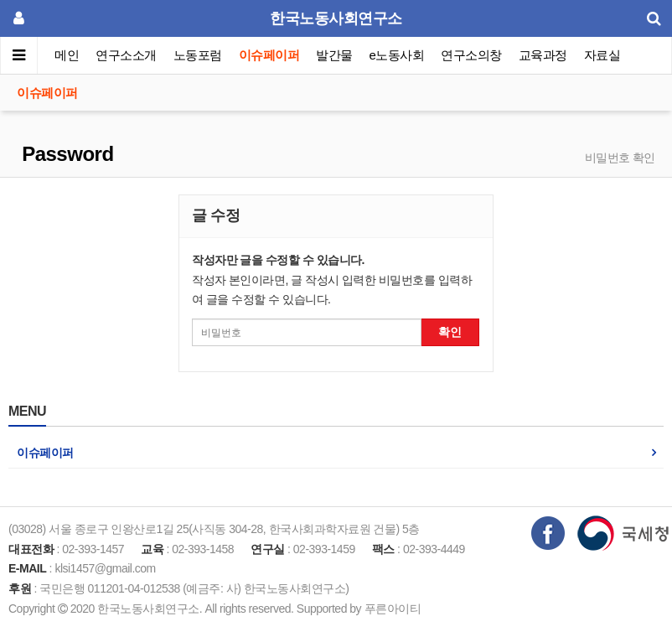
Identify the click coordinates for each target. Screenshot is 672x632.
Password (65, 154)
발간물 (334, 55)
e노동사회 (397, 55)
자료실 (602, 55)
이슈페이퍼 (269, 55)
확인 (450, 332)
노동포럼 (198, 55)
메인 (67, 55)
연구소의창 (471, 55)
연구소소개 (126, 55)
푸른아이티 (393, 609)
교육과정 (543, 55)
